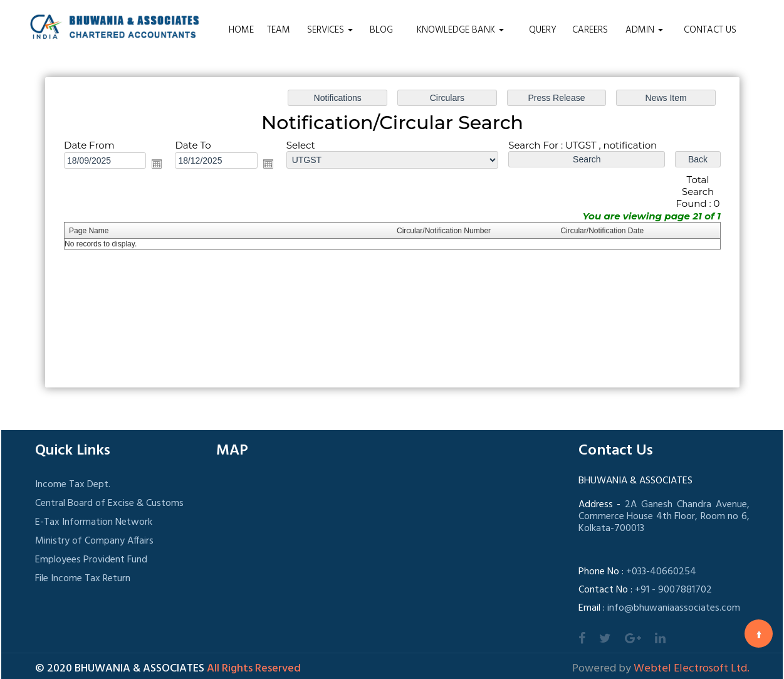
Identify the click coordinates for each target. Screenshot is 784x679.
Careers (590, 30)
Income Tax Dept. (73, 485)
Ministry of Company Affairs (94, 541)
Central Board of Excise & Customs (109, 503)
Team (279, 30)
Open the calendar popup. (157, 164)
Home (241, 30)
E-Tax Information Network (94, 522)
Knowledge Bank (460, 30)
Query (543, 30)
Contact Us (710, 30)
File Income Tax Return (83, 579)
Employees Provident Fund (91, 560)
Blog (381, 30)
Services (330, 30)
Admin (644, 30)
